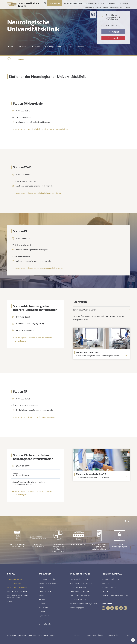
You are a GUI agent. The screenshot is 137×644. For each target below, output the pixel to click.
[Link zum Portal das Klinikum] (55, 3)
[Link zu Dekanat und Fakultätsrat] (111, 579)
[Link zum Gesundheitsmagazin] (80, 595)
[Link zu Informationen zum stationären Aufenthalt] (78, 587)
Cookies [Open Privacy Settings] (127, 635)
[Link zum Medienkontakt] (41, 587)
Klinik (11, 47)
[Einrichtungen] (38, 59)
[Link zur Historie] (42, 599)
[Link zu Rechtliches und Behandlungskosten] (83, 603)
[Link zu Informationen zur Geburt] (10, 601)
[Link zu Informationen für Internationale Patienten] (79, 579)
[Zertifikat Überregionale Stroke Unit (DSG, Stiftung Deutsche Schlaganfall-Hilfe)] (101, 318)
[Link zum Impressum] (78, 635)
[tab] (125, 521)
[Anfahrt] (113, 32)
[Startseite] (45, 3)
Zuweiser (36, 47)
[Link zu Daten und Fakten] (45, 591)
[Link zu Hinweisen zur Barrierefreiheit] (114, 635)
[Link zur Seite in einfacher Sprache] (45, 624)
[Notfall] (113, 38)
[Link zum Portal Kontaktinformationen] (124, 3)
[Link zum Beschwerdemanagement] (78, 599)
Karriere (80, 47)
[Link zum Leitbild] (41, 595)
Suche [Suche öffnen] (128, 7)
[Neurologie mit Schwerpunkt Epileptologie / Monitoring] (68, 193)
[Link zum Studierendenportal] (109, 587)
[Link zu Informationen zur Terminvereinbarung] (83, 583)
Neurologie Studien (53, 47)
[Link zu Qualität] (42, 603)
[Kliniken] (53, 59)
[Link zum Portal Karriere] (113, 3)
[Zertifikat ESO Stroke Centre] (101, 310)
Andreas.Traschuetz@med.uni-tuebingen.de (34, 186)
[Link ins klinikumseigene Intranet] (44, 615)
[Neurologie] (67, 59)
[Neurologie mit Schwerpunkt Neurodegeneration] (68, 417)
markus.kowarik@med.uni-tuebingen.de (33, 249)
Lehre (69, 47)
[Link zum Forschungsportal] (105, 583)
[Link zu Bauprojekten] (43, 607)
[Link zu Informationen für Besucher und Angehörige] (80, 591)
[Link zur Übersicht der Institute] (105, 591)
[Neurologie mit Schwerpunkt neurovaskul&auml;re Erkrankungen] (68, 268)
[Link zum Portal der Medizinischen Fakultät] (96, 3)
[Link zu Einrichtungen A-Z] (47, 579)
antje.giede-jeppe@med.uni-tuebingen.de (33, 261)
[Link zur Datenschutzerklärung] (95, 635)
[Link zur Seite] (68, 129)
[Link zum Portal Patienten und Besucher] (73, 3)
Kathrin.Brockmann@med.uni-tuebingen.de (34, 410)
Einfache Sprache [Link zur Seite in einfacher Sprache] (116, 7)
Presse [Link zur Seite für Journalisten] (106, 7)
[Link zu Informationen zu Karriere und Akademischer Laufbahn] (115, 595)
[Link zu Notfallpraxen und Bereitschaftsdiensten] (17, 596)
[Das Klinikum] (22, 59)
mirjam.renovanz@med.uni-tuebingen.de (33, 122)
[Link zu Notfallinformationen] (18, 591)
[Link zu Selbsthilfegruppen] (77, 607)
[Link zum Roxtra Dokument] (44, 620)
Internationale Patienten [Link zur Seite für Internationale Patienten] (93, 7)
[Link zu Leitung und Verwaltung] (47, 583)
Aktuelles (22, 47)
